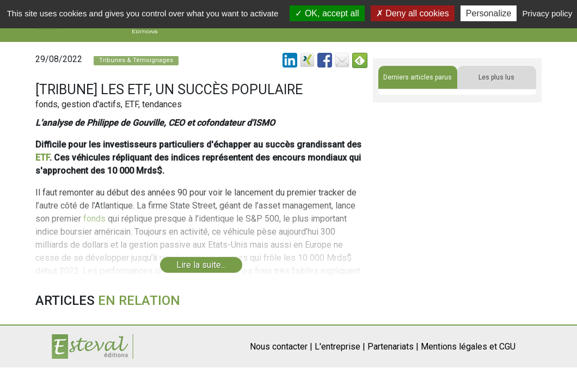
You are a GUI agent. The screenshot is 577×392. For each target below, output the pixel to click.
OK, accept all (327, 13)
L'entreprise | (340, 347)
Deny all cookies (413, 13)
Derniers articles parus (418, 77)
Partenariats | (393, 347)
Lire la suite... (201, 265)
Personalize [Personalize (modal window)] (489, 13)
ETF (42, 158)
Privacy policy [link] (548, 13)
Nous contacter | (281, 347)
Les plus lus (496, 77)
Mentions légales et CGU (468, 347)
